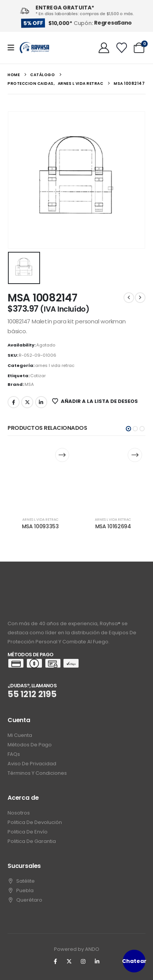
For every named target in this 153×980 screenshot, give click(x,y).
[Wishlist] (122, 48)
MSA (29, 384)
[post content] (41, 477)
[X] (69, 961)
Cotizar (38, 376)
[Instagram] (83, 961)
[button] (128, 429)
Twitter (27, 402)
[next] (140, 298)
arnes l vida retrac (55, 365)
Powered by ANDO (77, 949)
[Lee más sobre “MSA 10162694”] (135, 455)
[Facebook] (55, 961)
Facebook (14, 402)
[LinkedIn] (97, 961)
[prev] (129, 298)
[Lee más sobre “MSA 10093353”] (62, 455)
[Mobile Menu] (13, 48)
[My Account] (104, 48)
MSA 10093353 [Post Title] (40, 526)
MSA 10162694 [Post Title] (113, 526)
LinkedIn (41, 402)
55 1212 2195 (32, 694)
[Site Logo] (34, 48)
